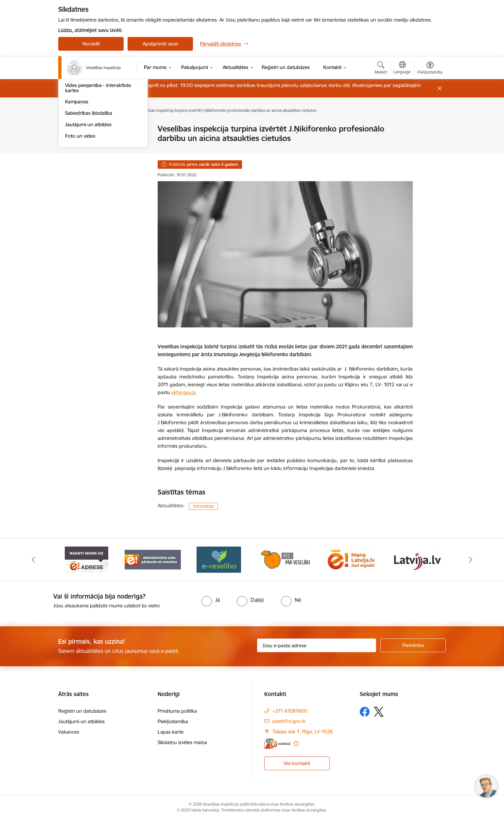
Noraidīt (91, 44)
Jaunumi (74, 162)
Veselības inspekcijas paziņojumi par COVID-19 (100, 148)
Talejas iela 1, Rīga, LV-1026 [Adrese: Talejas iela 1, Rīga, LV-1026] (303, 732)
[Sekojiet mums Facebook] (365, 712)
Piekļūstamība (173, 721)
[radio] (211, 600)
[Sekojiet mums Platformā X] (379, 712)
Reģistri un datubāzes (82, 711)
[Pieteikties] (413, 645)
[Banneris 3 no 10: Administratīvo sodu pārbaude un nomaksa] (153, 559)
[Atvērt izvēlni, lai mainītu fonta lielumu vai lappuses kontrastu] (430, 69)
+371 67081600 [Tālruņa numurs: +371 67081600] (290, 711)
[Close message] (440, 88)
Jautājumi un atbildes (88, 213)
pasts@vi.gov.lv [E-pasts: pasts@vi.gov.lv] (289, 721)
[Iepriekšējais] (34, 560)
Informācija (203, 506)
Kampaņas (77, 191)
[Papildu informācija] (296, 744)
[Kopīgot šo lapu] (430, 142)
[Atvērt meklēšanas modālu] (381, 69)
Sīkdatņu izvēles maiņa (182, 742)
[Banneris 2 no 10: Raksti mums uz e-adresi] (87, 559)
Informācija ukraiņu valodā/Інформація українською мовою (102, 132)
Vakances (69, 732)
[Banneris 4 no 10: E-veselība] (219, 559)
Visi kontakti (297, 763)
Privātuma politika (177, 711)
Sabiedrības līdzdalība (89, 202)
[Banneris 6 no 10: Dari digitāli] (351, 559)
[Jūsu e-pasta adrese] (317, 645)
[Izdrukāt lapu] (430, 126)
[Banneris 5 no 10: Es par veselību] (285, 559)
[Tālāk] (471, 560)
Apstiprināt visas (160, 44)
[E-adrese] (277, 744)
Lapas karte (171, 732)
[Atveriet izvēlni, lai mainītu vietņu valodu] (402, 68)
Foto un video (80, 225)
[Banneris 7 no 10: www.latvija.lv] (417, 559)
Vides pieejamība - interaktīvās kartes (98, 176)
